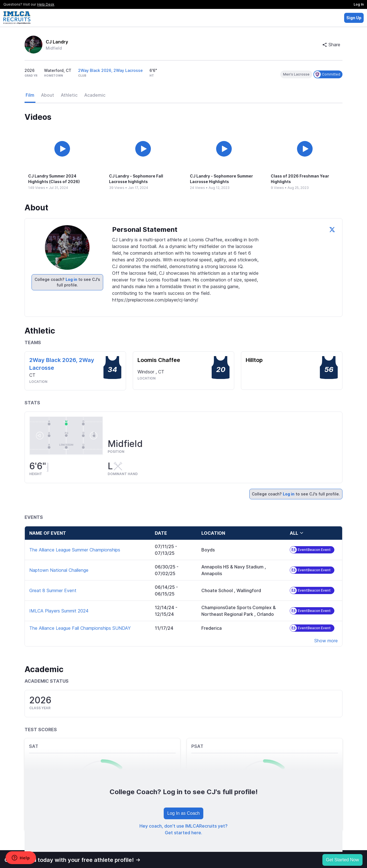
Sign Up (354, 18)
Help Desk (46, 4)
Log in (71, 279)
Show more (326, 641)
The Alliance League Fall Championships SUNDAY (80, 628)
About (48, 95)
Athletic (69, 95)
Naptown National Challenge (59, 570)
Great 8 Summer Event (53, 590)
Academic (95, 95)
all (297, 533)
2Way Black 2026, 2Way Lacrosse (110, 70)
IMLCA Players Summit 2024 (59, 611)
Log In (359, 4)
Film (30, 95)
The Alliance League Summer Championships (75, 550)
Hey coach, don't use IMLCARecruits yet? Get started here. (183, 829)
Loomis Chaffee (159, 360)
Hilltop (254, 360)
